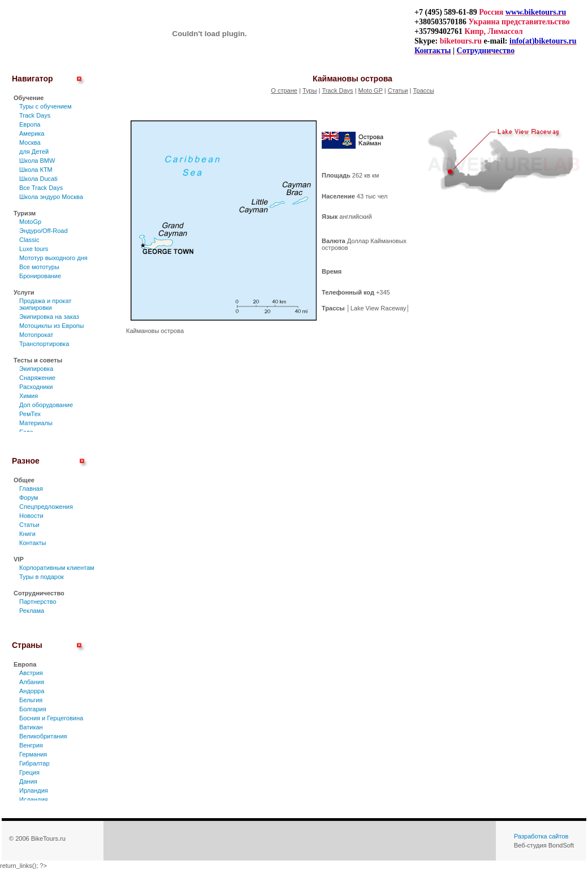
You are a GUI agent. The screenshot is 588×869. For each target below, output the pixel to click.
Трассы (423, 90)
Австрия (31, 673)
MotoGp (30, 222)
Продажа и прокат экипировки (45, 304)
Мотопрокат (36, 335)
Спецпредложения (46, 507)
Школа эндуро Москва (51, 197)
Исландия (34, 799)
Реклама (32, 611)
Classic (29, 240)
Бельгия (31, 700)
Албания (32, 682)
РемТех (30, 414)
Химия (29, 396)
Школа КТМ (36, 170)
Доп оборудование (46, 405)
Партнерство (38, 602)
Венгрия (31, 745)
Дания (28, 781)
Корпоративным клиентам (57, 568)
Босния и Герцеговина (51, 718)
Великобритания (43, 736)
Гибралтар (34, 763)
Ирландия (34, 790)
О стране (284, 90)
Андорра (32, 691)
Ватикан (31, 727)
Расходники (36, 387)
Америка (32, 133)
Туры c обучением (46, 106)
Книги (27, 534)
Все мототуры (39, 267)
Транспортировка (44, 344)
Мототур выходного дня (53, 258)
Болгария (33, 709)
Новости (31, 516)
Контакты (33, 543)
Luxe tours (34, 249)
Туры (310, 90)
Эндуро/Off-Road (44, 231)
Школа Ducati (38, 179)
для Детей (34, 152)
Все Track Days (41, 188)
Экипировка (36, 369)
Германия (33, 754)
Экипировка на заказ (49, 317)
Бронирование (40, 276)
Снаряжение (37, 378)
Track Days (35, 115)
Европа (30, 124)
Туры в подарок (42, 577)
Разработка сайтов (541, 836)
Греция (29, 772)
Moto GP (371, 90)
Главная (31, 488)
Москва (30, 142)
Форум (29, 498)
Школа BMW (37, 161)
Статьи (29, 525)
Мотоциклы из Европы (51, 326)
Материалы (36, 423)
